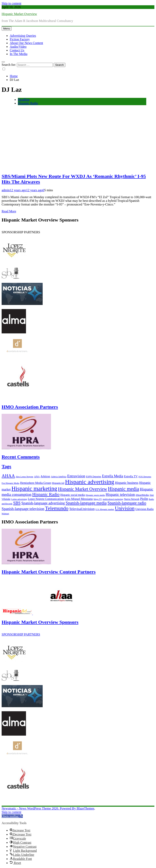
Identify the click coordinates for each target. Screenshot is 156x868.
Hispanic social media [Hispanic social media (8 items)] (73, 495)
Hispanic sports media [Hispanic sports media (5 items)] (95, 495)
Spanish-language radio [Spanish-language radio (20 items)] (127, 503)
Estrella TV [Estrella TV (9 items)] (131, 476)
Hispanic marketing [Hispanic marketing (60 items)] (34, 489)
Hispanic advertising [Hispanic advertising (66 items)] (90, 482)
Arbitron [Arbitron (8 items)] (45, 476)
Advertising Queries (23, 36)
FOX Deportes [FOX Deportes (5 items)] (145, 477)
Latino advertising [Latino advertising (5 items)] (19, 499)
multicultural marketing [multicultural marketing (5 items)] (113, 499)
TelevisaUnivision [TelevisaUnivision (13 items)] (82, 509)
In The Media (19, 54)
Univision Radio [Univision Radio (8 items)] (144, 509)
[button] (12, 816)
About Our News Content (26, 43)
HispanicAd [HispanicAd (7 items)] (58, 483)
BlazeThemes (85, 808)
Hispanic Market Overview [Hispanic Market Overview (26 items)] (82, 489)
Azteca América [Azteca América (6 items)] (58, 477)
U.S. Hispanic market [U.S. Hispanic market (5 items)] (105, 509)
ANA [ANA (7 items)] (37, 477)
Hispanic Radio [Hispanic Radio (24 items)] (46, 494)
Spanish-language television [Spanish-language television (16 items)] (23, 509)
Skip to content (11, 3)
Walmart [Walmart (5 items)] (5, 514)
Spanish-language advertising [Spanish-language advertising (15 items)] (43, 503)
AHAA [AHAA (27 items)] (8, 476)
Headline (24, 100)
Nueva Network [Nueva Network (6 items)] (132, 499)
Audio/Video (18, 47)
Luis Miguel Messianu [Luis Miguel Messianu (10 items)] (79, 499)
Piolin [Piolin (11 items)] (144, 499)
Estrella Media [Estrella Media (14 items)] (113, 476)
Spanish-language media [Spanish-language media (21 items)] (86, 503)
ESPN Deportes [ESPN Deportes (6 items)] (94, 477)
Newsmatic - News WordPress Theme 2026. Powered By (39, 808)
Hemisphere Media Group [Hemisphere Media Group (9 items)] (36, 483)
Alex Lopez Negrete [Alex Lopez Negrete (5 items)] (24, 477)
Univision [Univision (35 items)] (125, 508)
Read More (9, 211)
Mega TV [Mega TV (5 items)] (98, 499)
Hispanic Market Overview (19, 14)
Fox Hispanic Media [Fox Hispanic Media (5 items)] (10, 483)
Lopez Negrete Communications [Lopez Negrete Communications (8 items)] (46, 499)
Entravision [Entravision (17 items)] (76, 476)
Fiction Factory (20, 39)
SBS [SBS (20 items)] (17, 503)
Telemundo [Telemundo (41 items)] (57, 508)
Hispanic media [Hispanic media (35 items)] (123, 489)
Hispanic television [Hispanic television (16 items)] (120, 495)
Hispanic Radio (28, 103)
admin (6, 190)
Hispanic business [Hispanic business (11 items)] (127, 483)
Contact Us (17, 50)
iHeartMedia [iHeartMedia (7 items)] (142, 495)
